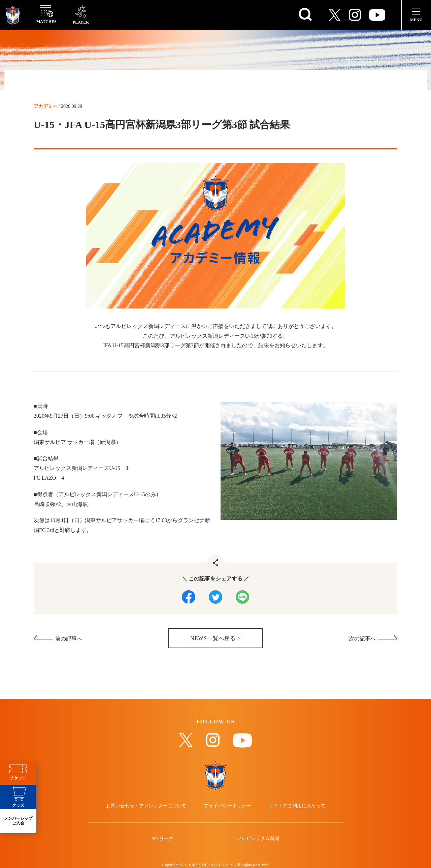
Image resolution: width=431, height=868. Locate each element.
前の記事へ (69, 639)
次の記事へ (362, 639)
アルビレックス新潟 (258, 839)
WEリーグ (163, 839)
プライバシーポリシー (227, 806)
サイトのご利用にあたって (297, 806)
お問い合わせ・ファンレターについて (146, 806)
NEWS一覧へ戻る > (215, 639)
